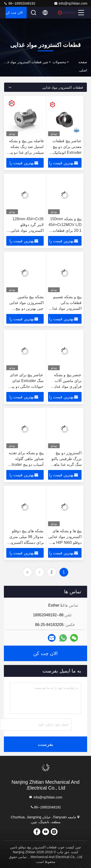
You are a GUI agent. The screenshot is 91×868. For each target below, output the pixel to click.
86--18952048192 (19, 3)
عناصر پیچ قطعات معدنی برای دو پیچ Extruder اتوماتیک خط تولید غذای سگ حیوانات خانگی (66, 152)
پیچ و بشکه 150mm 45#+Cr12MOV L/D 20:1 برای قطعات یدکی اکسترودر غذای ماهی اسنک (65, 231)
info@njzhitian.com (71, 3)
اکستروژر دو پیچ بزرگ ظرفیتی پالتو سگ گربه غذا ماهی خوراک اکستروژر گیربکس (66, 465)
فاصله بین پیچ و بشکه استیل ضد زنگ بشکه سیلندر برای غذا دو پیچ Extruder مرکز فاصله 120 (26, 152)
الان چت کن (14, 13)
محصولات (59, 62)
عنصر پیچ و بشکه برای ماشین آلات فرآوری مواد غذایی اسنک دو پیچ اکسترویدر (66, 387)
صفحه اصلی (83, 66)
